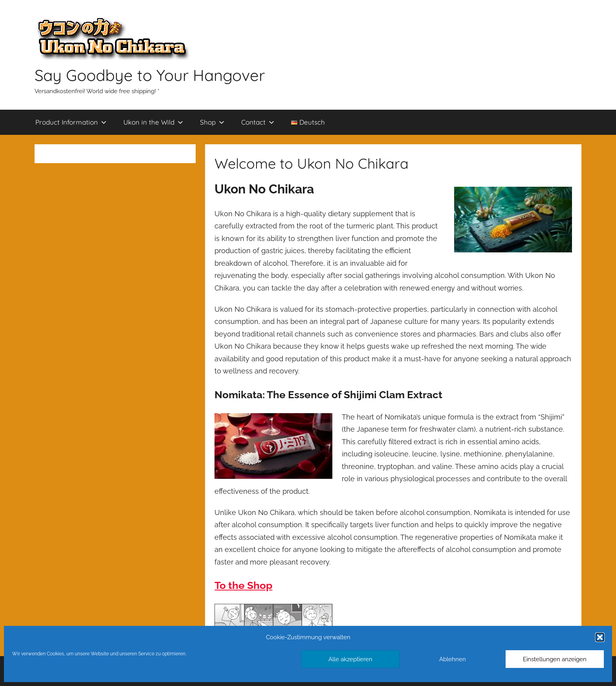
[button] (600, 637)
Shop (212, 122)
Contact (258, 122)
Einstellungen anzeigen (555, 659)
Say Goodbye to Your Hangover (150, 75)
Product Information (71, 122)
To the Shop (243, 585)
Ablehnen (453, 659)
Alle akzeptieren (350, 659)
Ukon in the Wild (153, 122)
